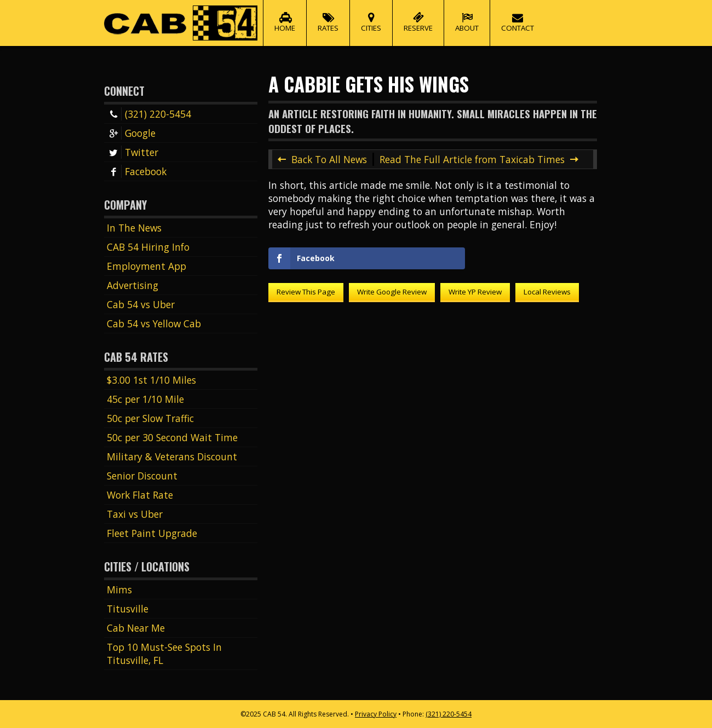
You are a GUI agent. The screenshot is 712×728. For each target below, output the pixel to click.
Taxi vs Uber (135, 514)
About (467, 16)
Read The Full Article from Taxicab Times (472, 159)
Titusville (128, 609)
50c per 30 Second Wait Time (172, 437)
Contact (518, 16)
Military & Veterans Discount (172, 457)
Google (131, 133)
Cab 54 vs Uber (141, 304)
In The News (134, 228)
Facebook (137, 171)
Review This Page (306, 292)
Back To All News (329, 159)
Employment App (147, 266)
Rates (328, 16)
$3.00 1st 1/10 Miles (151, 380)
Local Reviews (547, 292)
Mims (119, 590)
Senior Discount (142, 476)
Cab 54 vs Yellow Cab (154, 323)
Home (285, 16)
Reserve (418, 16)
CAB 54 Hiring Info (148, 247)
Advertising (133, 285)
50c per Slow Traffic (150, 418)
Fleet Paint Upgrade (152, 533)
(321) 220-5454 (149, 114)
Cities (371, 16)
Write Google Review (392, 292)
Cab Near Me (136, 628)
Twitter (133, 152)
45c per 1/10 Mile (145, 399)
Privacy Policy (376, 714)
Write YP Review (475, 292)
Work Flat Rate (140, 495)
